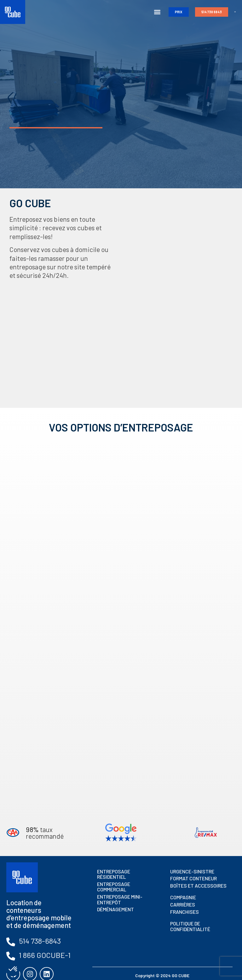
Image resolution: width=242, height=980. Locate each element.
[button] (155, 12)
